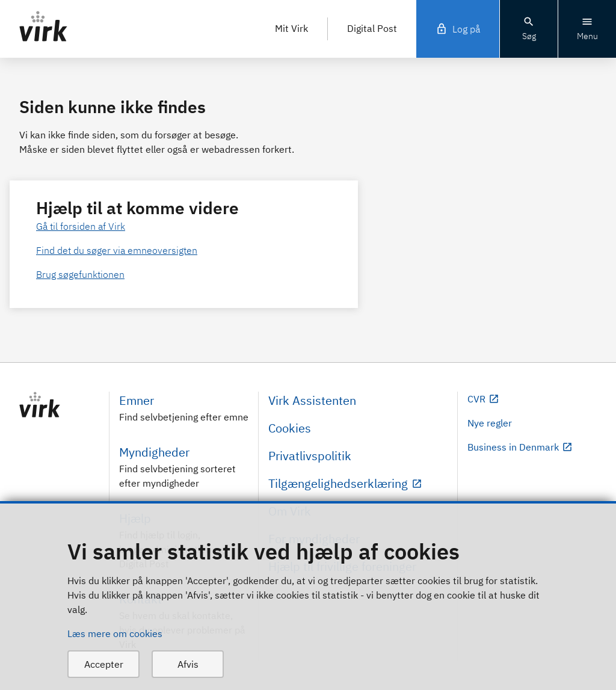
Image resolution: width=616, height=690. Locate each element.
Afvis (188, 664)
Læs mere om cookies (115, 633)
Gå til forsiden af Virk (81, 226)
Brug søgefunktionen (80, 274)
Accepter (104, 664)
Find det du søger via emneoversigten (117, 250)
